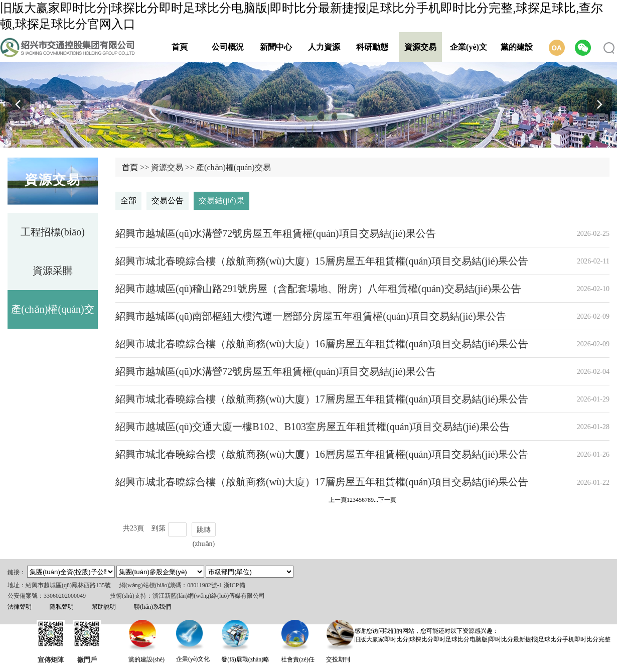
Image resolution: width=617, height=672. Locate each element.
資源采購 (53, 271)
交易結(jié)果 (221, 200)
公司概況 (228, 47)
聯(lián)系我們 (152, 607)
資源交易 (420, 47)
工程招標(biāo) (53, 232)
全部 (128, 200)
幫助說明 (104, 607)
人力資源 (324, 47)
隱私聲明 (62, 607)
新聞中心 (276, 47)
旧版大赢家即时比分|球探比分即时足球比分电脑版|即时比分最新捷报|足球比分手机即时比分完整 (482, 639)
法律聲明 (20, 607)
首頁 (180, 47)
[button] (599, 104)
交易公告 (168, 200)
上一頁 (338, 500)
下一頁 (387, 500)
